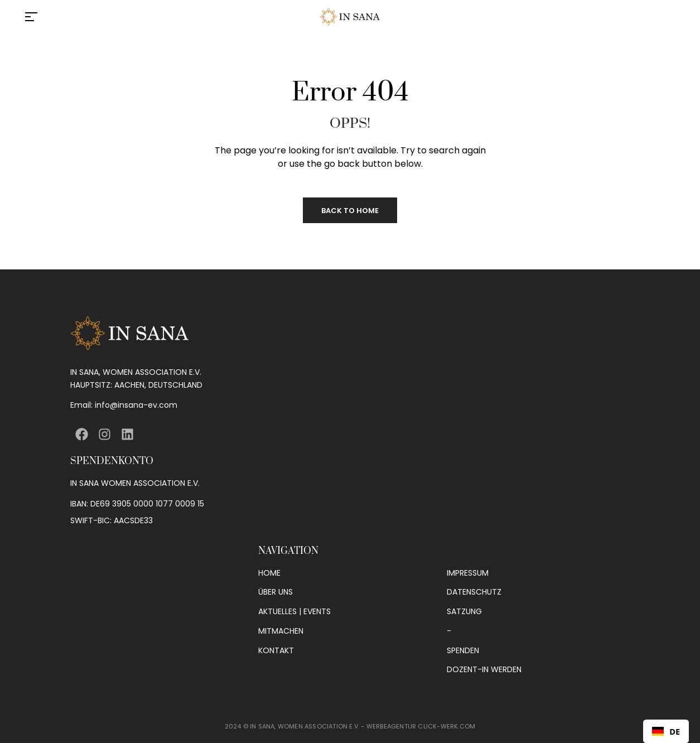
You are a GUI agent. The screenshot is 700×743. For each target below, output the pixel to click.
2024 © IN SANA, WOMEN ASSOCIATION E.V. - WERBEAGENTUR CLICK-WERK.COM (350, 726)
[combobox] (666, 731)
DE (666, 731)
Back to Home (350, 211)
